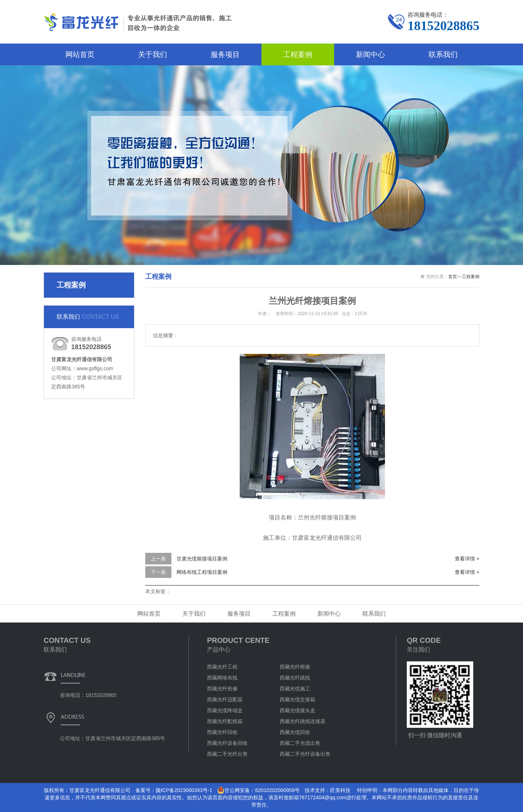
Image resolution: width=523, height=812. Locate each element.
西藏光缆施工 (295, 689)
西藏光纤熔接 (295, 667)
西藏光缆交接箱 (297, 699)
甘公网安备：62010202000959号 (258, 790)
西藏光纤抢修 (222, 689)
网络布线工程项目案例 (202, 572)
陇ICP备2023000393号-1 (184, 790)
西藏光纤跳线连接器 (303, 721)
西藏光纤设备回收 (227, 743)
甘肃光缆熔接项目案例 (202, 559)
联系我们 (443, 54)
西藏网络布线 (222, 678)
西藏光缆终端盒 (225, 710)
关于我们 (153, 54)
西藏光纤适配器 (225, 699)
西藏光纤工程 (222, 667)
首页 (453, 277)
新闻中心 (370, 54)
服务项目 (225, 54)
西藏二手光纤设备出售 (305, 754)
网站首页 (80, 54)
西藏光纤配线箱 (225, 721)
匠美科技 (340, 790)
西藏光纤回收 (222, 732)
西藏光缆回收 (295, 732)
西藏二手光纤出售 (227, 754)
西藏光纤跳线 (295, 678)
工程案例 (298, 54)
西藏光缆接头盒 (297, 710)
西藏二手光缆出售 (300, 743)
